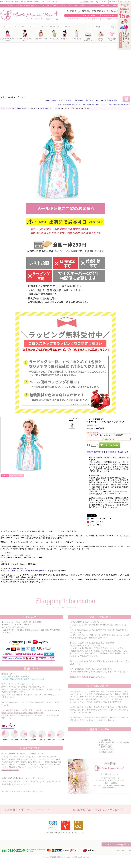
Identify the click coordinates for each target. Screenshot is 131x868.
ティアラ (17, 26)
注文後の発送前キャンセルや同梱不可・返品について (107, 452)
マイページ (103, 2)
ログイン (90, 101)
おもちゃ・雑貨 (43, 108)
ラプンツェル (43, 26)
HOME (11, 5)
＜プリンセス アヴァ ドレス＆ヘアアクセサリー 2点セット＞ (24, 571)
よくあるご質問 (66, 5)
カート (115, 2)
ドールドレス (54, 108)
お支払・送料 (29, 5)
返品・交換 (40, 5)
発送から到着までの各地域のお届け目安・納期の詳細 (22, 713)
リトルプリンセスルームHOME (11, 108)
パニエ (60, 26)
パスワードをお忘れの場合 (106, 101)
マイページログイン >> (123, 850)
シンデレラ (33, 26)
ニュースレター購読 (103, 5)
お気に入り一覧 (65, 101)
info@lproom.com (110, 787)
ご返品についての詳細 (78, 677)
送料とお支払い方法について (69, 105)
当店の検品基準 (76, 717)
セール (3, 26)
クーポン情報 (51, 101)
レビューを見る (80, 5)
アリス (9, 26)
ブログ (91, 5)
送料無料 (52, 26)
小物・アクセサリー (30, 108)
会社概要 (18, 5)
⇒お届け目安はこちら (10, 770)
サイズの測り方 (52, 5)
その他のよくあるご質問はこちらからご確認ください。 (23, 792)
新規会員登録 (88, 2)
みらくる (24, 26)
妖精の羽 (67, 26)
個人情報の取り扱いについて (95, 105)
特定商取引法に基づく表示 (120, 105)
